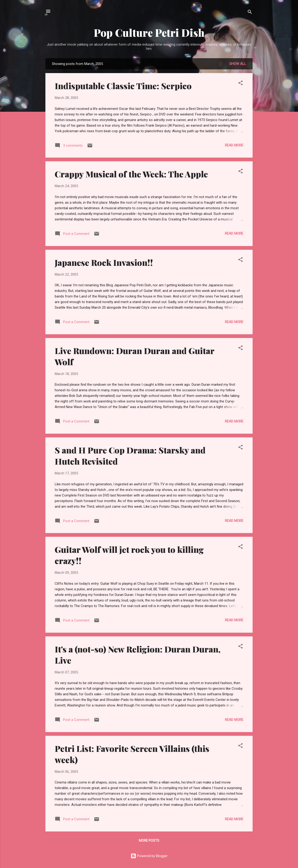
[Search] (250, 13)
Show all (238, 64)
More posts (149, 841)
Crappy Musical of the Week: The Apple (131, 174)
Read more (234, 145)
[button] (240, 84)
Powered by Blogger (149, 856)
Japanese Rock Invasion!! (104, 262)
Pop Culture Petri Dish (149, 32)
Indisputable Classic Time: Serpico (123, 86)
